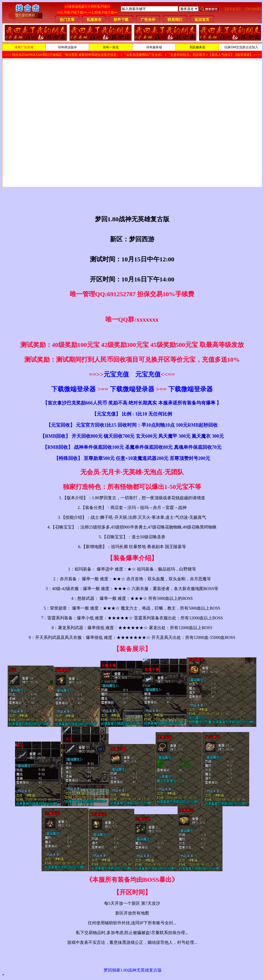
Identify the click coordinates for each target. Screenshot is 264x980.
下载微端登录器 (73, 389)
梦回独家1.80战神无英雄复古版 (133, 970)
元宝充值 (116, 374)
